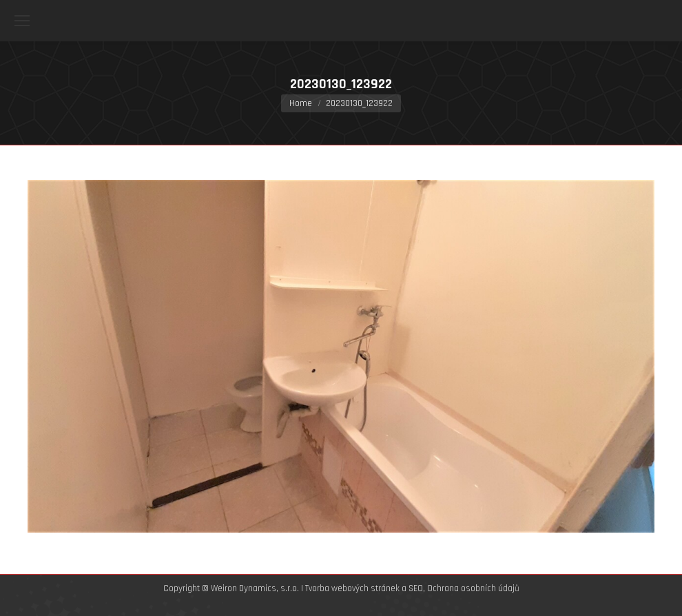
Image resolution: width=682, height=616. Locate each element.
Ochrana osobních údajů (473, 588)
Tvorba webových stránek (352, 588)
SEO (416, 588)
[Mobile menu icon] (22, 21)
